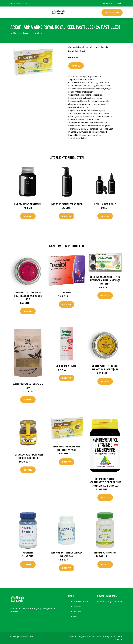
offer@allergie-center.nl (112, 3)
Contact (74, 636)
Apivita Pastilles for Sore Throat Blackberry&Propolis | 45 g (28, 296)
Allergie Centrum (81, 602)
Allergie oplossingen (23, 33)
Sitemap (118, 639)
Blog (75, 617)
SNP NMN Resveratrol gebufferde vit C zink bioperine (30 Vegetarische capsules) (105, 482)
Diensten (77, 607)
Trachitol (66, 292)
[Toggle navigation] (14, 12)
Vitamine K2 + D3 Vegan (105, 552)
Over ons (77, 612)
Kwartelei (28, 552)
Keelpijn (39, 33)
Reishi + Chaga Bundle (105, 204)
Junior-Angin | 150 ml (66, 366)
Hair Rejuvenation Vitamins (28, 204)
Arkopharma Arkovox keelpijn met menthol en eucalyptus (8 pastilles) (105, 280)
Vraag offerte (112, 13)
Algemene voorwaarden (90, 636)
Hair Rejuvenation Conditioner (66, 204)
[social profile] (27, 3)
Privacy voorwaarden (112, 636)
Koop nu (76, 66)
